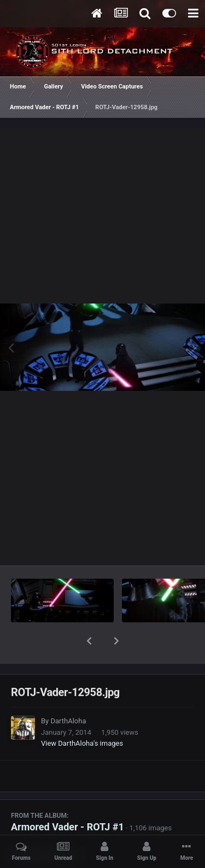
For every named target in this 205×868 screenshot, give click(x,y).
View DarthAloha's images (82, 715)
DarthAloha (68, 692)
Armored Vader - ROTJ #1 (68, 798)
